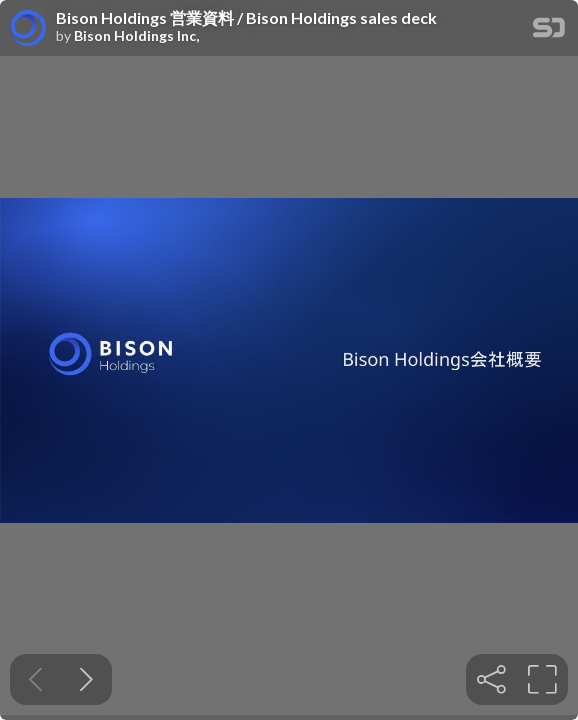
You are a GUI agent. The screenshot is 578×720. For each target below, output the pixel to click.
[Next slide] (86, 679)
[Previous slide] (35, 679)
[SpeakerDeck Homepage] (549, 31)
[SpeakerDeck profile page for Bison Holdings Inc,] (28, 29)
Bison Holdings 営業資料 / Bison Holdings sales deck (246, 18)
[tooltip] (491, 679)
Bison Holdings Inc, (136, 36)
